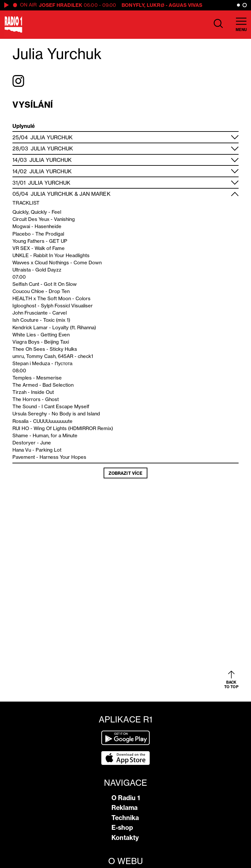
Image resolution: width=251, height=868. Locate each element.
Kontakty (125, 838)
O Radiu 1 (126, 798)
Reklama (125, 808)
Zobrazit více (125, 473)
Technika (125, 818)
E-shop (122, 828)
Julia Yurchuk (51, 137)
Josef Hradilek (61, 5)
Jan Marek (95, 194)
